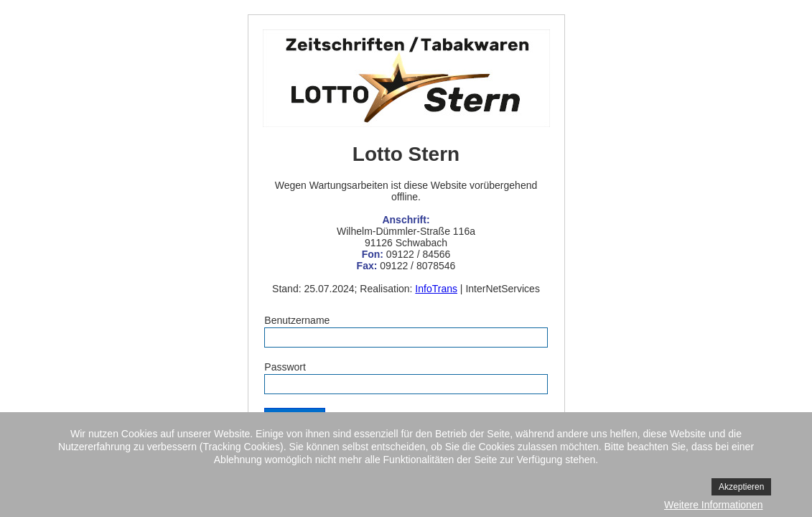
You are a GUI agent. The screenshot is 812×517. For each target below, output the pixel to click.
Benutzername (297, 320)
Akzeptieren (741, 487)
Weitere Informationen (713, 505)
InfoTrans (436, 289)
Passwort (285, 367)
